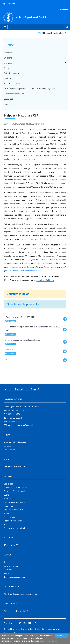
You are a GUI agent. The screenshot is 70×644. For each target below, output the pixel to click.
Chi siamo (8, 58)
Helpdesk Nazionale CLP (14, 94)
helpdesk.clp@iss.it (45, 280)
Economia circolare (12, 83)
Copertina (8, 53)
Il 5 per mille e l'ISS (12, 551)
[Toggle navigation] (5, 27)
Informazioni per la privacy (15, 448)
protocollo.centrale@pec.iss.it (21, 431)
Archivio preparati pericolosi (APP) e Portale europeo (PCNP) (30, 89)
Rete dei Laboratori (12, 73)
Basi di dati (9, 99)
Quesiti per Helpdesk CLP (23, 304)
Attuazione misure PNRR (15, 473)
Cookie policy (9, 456)
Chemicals (35, 63)
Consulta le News (18, 294)
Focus (7, 104)
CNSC (40, 33)
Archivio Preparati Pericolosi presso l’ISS (22, 271)
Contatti (7, 452)
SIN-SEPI (8, 78)
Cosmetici (8, 68)
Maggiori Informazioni (48, 641)
